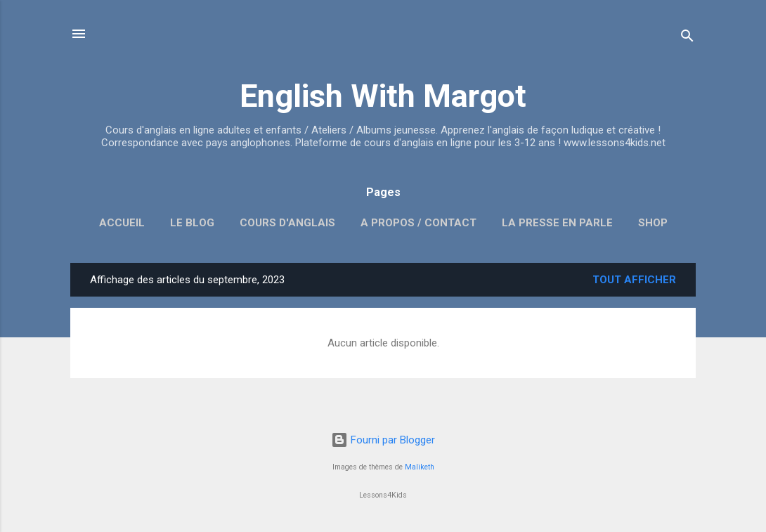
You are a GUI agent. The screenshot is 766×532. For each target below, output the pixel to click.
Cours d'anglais (287, 223)
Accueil (122, 223)
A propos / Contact (418, 223)
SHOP (653, 223)
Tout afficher (634, 280)
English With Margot (383, 96)
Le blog (192, 223)
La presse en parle (557, 223)
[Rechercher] (687, 38)
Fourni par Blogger (383, 440)
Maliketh (420, 467)
